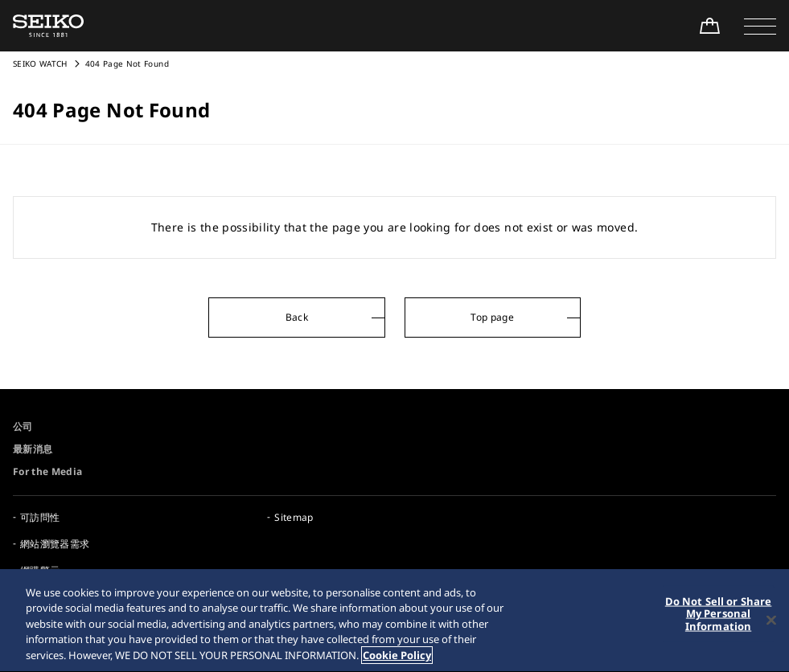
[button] (760, 26)
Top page (492, 317)
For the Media (48, 471)
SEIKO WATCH (40, 64)
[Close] (771, 621)
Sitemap (294, 517)
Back (297, 317)
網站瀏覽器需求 (55, 544)
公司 (23, 426)
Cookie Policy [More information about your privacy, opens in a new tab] (397, 657)
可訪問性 (40, 517)
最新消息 (33, 449)
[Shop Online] (709, 26)
